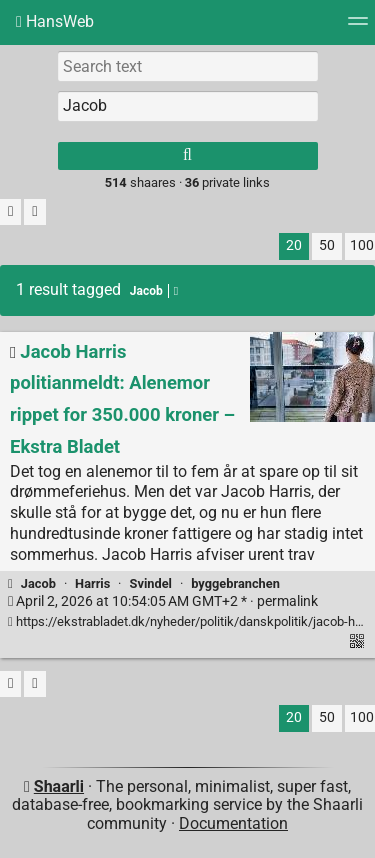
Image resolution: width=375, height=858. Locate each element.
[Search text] (188, 66)
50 (327, 245)
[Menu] (358, 27)
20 (294, 245)
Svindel (151, 583)
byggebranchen (235, 583)
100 (362, 245)
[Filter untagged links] (10, 212)
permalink (163, 601)
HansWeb (55, 21)
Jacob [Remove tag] (154, 291)
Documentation (233, 823)
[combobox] (188, 106)
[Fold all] (34, 212)
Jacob (38, 583)
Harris (92, 583)
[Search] (188, 156)
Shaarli (59, 786)
